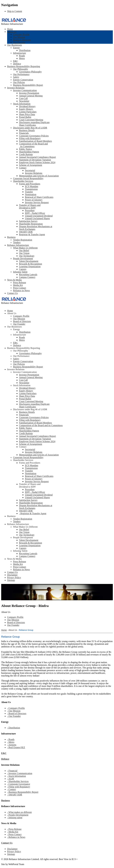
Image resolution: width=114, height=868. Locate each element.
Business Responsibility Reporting (24, 66)
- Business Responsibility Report (23, 792)
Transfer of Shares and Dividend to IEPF (30, 206)
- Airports (12, 745)
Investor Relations (16, 88)
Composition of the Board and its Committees (33, 145)
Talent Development (29, 261)
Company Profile (21, 34)
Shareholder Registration (31, 224)
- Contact (12, 789)
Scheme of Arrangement (31, 165)
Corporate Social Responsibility (28, 178)
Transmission (31, 189)
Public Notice (26, 149)
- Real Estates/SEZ (16, 747)
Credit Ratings (26, 154)
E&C (16, 61)
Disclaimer (12, 849)
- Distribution (14, 728)
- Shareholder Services (18, 781)
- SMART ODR (15, 795)
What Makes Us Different (25, 248)
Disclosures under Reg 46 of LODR (30, 128)
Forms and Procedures (30, 184)
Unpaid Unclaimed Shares (37, 218)
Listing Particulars (28, 112)
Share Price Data (27, 114)
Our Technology (27, 256)
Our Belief (24, 250)
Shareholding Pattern (29, 152)
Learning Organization (30, 266)
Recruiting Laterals (28, 274)
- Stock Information (16, 776)
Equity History (26, 109)
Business (11, 237)
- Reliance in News (16, 837)
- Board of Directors (17, 713)
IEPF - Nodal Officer (35, 213)
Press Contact (20, 288)
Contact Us (12, 293)
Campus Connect (27, 277)
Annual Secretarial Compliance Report (37, 157)
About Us (12, 32)
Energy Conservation (23, 80)
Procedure (30, 210)
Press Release (20, 282)
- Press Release (14, 829)
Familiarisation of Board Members (35, 141)
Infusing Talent (20, 272)
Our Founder (19, 42)
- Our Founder (14, 716)
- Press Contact (14, 834)
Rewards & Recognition (31, 264)
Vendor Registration (23, 240)
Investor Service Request (37, 202)
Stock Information (22, 104)
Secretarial (30, 170)
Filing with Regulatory (30, 138)
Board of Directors (22, 40)
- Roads (11, 739)
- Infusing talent (15, 818)
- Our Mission (14, 711)
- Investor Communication (20, 773)
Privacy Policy (14, 851)
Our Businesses (14, 45)
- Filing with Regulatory (19, 787)
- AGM (11, 779)
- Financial (12, 771)
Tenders (17, 242)
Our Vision (24, 253)
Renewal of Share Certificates (39, 197)
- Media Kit (13, 832)
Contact (23, 168)
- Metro (11, 742)
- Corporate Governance (19, 784)
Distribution (25, 50)
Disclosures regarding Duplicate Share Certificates (34, 124)
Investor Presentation (29, 93)
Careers (23, 269)
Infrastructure (20, 53)
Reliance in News (21, 290)
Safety (16, 77)
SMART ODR (26, 232)
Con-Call (23, 98)
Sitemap (11, 854)
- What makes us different (19, 812)
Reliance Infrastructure (18, 245)
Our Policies (19, 82)
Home (10, 29)
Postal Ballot (25, 117)
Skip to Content (15, 11)
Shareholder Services (23, 181)
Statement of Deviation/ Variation (35, 160)
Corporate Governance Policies (34, 136)
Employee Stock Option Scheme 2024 (37, 162)
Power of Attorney (34, 200)
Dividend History (27, 106)
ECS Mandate (32, 186)
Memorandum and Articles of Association (39, 176)
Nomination (31, 194)
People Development (23, 258)
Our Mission (19, 37)
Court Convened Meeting (31, 120)
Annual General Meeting (31, 96)
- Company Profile (16, 708)
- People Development (18, 815)
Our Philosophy (21, 69)
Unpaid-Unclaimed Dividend (39, 216)
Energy (16, 48)
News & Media (14, 280)
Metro (22, 58)
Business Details (27, 130)
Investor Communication (25, 90)
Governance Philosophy (30, 72)
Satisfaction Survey (28, 221)
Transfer (29, 192)
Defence (17, 64)
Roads (22, 56)
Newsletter (24, 101)
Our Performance (21, 74)
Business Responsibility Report (28, 85)
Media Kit (18, 285)
